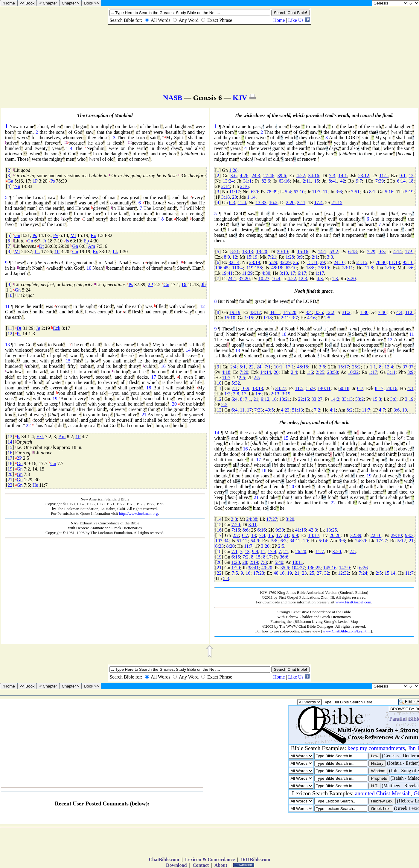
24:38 (252, 519)
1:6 (310, 372)
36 (295, 262)
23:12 (364, 176)
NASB (173, 98)
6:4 (234, 399)
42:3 (313, 530)
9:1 (403, 176)
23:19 (255, 262)
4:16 (311, 318)
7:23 (258, 410)
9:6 (342, 541)
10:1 (278, 367)
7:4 (262, 535)
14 (188, 350)
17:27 (272, 519)
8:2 (350, 410)
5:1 (243, 367)
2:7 (236, 535)
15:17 (343, 367)
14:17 (314, 535)
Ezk (57, 328)
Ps (52, 181)
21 (144, 415)
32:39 (356, 535)
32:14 (234, 262)
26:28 (335, 535)
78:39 (272, 192)
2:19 (254, 562)
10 (89, 268)
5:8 (274, 541)
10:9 (245, 388)
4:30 (266, 273)
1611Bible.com (255, 859)
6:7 (360, 388)
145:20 (290, 312)
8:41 (333, 181)
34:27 (281, 388)
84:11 (275, 312)
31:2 (346, 312)
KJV (240, 98)
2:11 (307, 181)
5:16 (389, 192)
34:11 (295, 541)
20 (174, 404)
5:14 (323, 541)
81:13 (394, 262)
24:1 (232, 279)
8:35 (319, 312)
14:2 (335, 399)
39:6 (282, 176)
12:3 (303, 279)
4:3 (320, 279)
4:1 (410, 388)
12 (202, 306)
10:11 (298, 562)
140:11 (324, 388)
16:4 (276, 279)
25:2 (356, 367)
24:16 (339, 262)
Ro (93, 235)
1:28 (233, 170)
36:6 (284, 557)
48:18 (277, 268)
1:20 (236, 562)
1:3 (335, 279)
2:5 (327, 318)
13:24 (228, 181)
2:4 (233, 367)
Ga (10, 181)
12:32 (343, 573)
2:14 (226, 186)
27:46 (269, 176)
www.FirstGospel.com (353, 602)
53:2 (334, 252)
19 (55, 399)
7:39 (380, 181)
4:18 (226, 372)
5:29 (273, 262)
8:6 (246, 530)
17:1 (290, 367)
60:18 (344, 388)
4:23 (285, 410)
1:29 (236, 568)
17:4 (318, 202)
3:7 (295, 318)
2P (150, 284)
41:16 (301, 530)
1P (35, 181)
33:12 (255, 312)
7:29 (371, 252)
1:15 (249, 318)
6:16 (261, 530)
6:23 (220, 546)
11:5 (299, 388)
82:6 (266, 181)
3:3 (330, 257)
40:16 (279, 573)
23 (304, 573)
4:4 (399, 312)
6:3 (232, 202)
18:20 (262, 252)
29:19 (282, 252)
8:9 (227, 257)
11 (7, 306)
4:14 (397, 252)
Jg (38, 328)
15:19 (252, 257)
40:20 (267, 568)
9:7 (359, 181)
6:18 (352, 252)
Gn (17, 235)
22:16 (376, 535)
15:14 (390, 573)
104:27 (298, 568)
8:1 (372, 192)
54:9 (255, 541)
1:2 (227, 394)
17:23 (259, 573)
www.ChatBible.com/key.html (347, 631)
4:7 (382, 410)
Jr (45, 241)
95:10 (408, 262)
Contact (201, 865)
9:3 (382, 252)
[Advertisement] (105, 581)
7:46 (382, 312)
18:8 (310, 268)
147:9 (344, 568)
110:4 (237, 268)
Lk (37, 252)
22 (28, 425)
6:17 (302, 273)
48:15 (303, 367)
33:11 (348, 268)
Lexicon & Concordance (210, 859)
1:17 (320, 273)
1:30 (364, 312)
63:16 (284, 181)
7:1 (267, 367)
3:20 (351, 279)
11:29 (247, 273)
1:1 (373, 367)
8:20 (230, 546)
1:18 (267, 318)
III (130, 142)
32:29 (285, 262)
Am (92, 246)
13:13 (248, 252)
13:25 (331, 530)
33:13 (347, 399)
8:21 (234, 252)
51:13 (297, 410)
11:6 (409, 312)
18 (149, 388)
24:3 (256, 176)
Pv (56, 235)
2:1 (315, 257)
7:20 (244, 372)
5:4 (288, 192)
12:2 (330, 312)
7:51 (355, 192)
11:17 (235, 192)
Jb (203, 284)
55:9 (310, 388)
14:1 (343, 176)
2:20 (290, 202)
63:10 (299, 192)
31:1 (247, 181)
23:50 (333, 372)
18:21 (284, 399)
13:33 (261, 202)
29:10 (396, 535)
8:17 (379, 388)
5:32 (236, 383)
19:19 (235, 312)
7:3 (332, 176)
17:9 (409, 252)
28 (245, 562)
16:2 (273, 202)
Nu (17, 186)
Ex (95, 252)
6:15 (236, 557)
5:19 (409, 192)
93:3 (409, 535)
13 (7, 345)
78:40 (381, 262)
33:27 (317, 399)
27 (319, 573)
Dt (41, 246)
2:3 (234, 519)
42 (343, 181)
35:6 (285, 568)
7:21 (272, 257)
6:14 (401, 181)
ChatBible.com (164, 859)
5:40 (279, 562)
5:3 (226, 578)
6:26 (363, 568)
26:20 (301, 551)
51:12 (242, 541)
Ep (86, 241)
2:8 (236, 394)
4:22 (301, 176)
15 (68, 361)
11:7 (316, 192)
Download (176, 865)
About (221, 865)
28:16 (392, 388)
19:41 (227, 273)
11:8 (369, 268)
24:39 (361, 541)
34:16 (314, 176)
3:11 (301, 202)
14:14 (266, 372)
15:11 (312, 262)
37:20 (244, 279)
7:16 (236, 530)
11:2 (383, 176)
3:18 (226, 197)
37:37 (408, 367)
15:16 (303, 252)
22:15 (304, 399)
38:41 (253, 568)
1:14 (251, 197)
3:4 (309, 312)
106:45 (222, 268)
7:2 (317, 410)
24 (259, 367)
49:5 (269, 410)
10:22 (353, 372)
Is (67, 241)
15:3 (377, 399)
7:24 (363, 573)
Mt (73, 235)
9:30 (254, 192)
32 (327, 573)
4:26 (244, 176)
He (35, 485)
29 (322, 262)
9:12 (265, 399)
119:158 (254, 268)
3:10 (389, 268)
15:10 (230, 318)
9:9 (295, 535)
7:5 (235, 573)
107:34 (222, 541)
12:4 (389, 367)
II (66, 142)
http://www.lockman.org (138, 513)
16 (163, 366)
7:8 (264, 562)
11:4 (242, 202)
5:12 (401, 541)
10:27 (264, 279)
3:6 (234, 176)
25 (312, 573)
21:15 (337, 202)
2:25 (320, 372)
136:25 (314, 568)
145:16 (330, 568)
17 (154, 377)
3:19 (286, 394)
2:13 (275, 394)
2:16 (244, 186)
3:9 (300, 257)
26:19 (324, 268)
